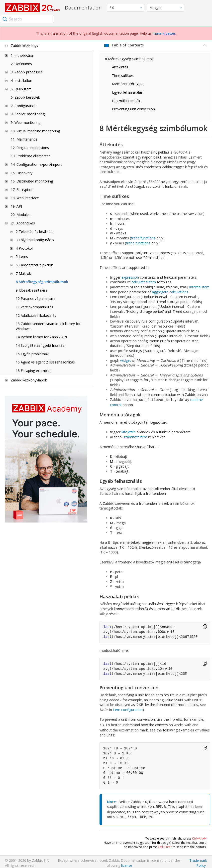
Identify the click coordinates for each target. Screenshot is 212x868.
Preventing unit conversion (133, 109)
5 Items (22, 257)
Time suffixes (123, 76)
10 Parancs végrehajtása (36, 298)
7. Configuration (24, 106)
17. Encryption (22, 190)
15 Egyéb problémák (32, 354)
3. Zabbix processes (27, 72)
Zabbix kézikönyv (24, 46)
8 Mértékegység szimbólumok (42, 282)
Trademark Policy (198, 860)
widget (126, 360)
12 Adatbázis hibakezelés (36, 315)
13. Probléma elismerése (31, 156)
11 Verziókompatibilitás (34, 307)
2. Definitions (21, 64)
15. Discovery (22, 173)
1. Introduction (22, 55)
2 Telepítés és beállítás (34, 232)
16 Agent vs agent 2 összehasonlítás (45, 362)
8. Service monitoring (28, 114)
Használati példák (126, 101)
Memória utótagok (127, 84)
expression (130, 277)
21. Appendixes (23, 223)
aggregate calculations (170, 292)
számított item (135, 436)
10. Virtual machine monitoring (35, 131)
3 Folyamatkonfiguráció (35, 240)
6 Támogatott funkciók (34, 265)
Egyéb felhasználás (127, 92)
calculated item (144, 282)
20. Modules (21, 215)
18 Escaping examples (34, 371)
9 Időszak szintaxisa (32, 290)
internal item (199, 287)
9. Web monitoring (26, 122)
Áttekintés (120, 67)
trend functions (143, 238)
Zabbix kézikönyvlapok (29, 380)
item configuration (128, 709)
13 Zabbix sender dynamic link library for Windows (48, 326)
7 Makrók (23, 273)
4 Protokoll (25, 248)
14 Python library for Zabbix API (41, 337)
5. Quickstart (21, 89)
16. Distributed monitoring (32, 181)
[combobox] (27, 19)
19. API (16, 206)
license (127, 863)
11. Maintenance (24, 139)
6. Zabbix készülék (25, 97)
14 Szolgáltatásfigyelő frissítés (40, 345)
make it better (164, 33)
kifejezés (129, 432)
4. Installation (21, 81)
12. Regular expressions (30, 148)
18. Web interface (25, 198)
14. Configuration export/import (36, 164)
